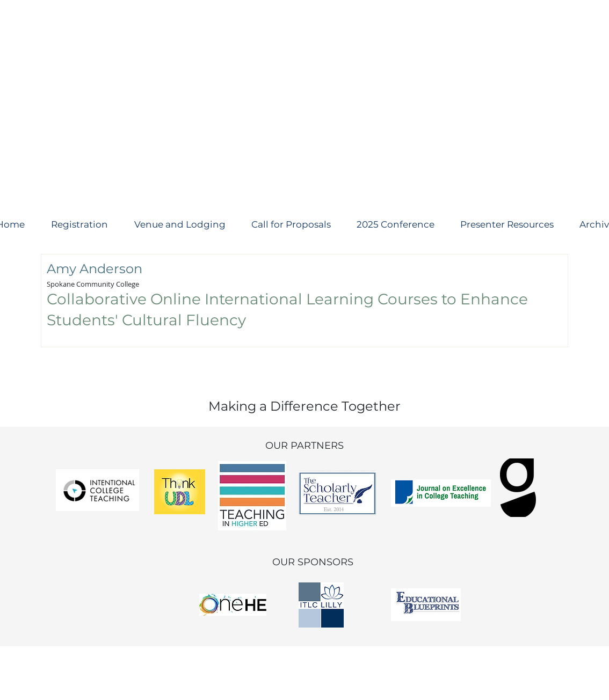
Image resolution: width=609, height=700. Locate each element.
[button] (291, 225)
